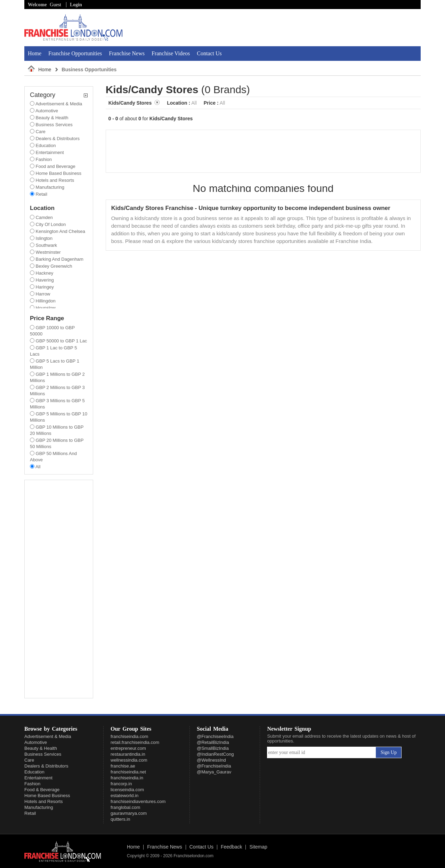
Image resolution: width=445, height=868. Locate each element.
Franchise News (127, 53)
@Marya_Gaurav (214, 772)
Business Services (43, 754)
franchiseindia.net (128, 772)
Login (76, 5)
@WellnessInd (211, 760)
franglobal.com (125, 807)
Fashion (32, 784)
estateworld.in (124, 796)
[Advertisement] (340, 27)
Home (35, 53)
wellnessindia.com (129, 760)
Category (59, 95)
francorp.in (121, 784)
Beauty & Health (41, 748)
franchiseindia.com (129, 736)
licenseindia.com (127, 790)
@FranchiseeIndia (215, 736)
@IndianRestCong (215, 754)
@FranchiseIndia (214, 766)
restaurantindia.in (128, 754)
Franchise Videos (171, 53)
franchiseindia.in (127, 778)
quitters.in (120, 819)
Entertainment (38, 778)
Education (34, 772)
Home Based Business (47, 796)
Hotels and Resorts (44, 801)
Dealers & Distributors (46, 766)
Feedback (231, 847)
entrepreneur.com (128, 748)
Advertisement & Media (48, 736)
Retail (30, 813)
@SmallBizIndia (213, 748)
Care (29, 760)
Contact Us (209, 53)
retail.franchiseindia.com (135, 742)
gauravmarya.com (129, 813)
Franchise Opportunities (75, 53)
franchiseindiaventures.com (138, 801)
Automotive (36, 742)
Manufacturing (39, 807)
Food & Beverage (42, 790)
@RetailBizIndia (213, 742)
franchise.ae (123, 766)
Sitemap (258, 847)
